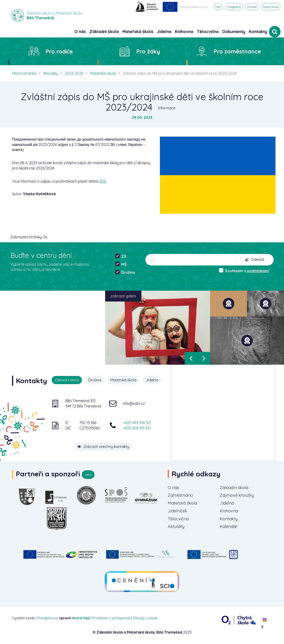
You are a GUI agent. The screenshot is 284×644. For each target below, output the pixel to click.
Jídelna (152, 380)
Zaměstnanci (180, 495)
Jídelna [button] (164, 32)
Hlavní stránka (24, 73)
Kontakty (258, 32)
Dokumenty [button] (234, 32)
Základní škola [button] (104, 32)
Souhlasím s (244, 271)
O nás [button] (80, 32)
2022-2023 (74, 73)
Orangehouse (47, 618)
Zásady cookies (145, 618)
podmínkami (258, 271)
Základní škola (234, 488)
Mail (218, 7)
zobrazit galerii (123, 296)
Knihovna (229, 511)
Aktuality (51, 73)
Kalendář (229, 526)
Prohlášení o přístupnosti (111, 618)
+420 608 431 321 (137, 428)
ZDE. (103, 181)
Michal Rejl (81, 618)
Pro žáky (148, 51)
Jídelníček (177, 511)
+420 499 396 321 (137, 423)
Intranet (252, 7)
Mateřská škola (103, 73)
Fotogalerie (234, 7)
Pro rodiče (59, 51)
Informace (167, 108)
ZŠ (121, 256)
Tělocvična (178, 519)
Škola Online (271, 7)
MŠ (121, 264)
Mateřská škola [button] (138, 32)
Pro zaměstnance (237, 51)
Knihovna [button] (184, 32)
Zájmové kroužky (237, 495)
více (88, 475)
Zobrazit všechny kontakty (103, 447)
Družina (125, 272)
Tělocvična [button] (208, 32)
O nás (173, 488)
